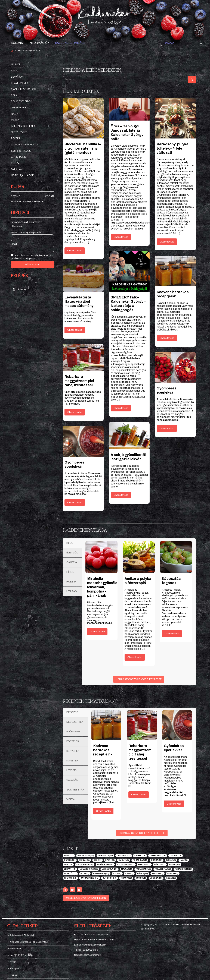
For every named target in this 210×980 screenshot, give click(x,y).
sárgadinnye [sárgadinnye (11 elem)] (89, 878)
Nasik (15, 114)
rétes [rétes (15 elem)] (143, 874)
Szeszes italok (21, 151)
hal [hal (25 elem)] (184, 860)
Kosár (50, 196)
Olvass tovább (75, 251)
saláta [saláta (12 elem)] (157, 874)
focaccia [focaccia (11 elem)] (140, 860)
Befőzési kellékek (23, 126)
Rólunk (17, 43)
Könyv (15, 163)
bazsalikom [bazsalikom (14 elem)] (86, 855)
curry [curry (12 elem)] (70, 860)
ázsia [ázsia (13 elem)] (171, 878)
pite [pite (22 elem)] (85, 874)
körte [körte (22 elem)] (160, 864)
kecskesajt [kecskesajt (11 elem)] (126, 864)
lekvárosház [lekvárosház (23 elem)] (89, 869)
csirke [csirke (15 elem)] (140, 855)
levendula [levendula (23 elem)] (109, 869)
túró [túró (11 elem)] (141, 878)
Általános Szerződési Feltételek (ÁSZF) (30, 942)
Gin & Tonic (19, 157)
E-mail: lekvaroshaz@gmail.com (90, 945)
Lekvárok (17, 77)
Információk (39, 43)
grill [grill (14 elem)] (171, 860)
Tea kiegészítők (21, 101)
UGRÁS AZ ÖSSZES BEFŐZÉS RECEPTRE (142, 833)
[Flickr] (79, 890)
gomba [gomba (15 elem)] (157, 860)
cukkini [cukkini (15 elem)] (176, 855)
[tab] (72, 543)
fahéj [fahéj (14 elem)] (124, 860)
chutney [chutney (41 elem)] (124, 855)
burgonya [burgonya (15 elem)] (105, 855)
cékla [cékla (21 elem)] (84, 860)
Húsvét (16, 64)
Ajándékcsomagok (23, 89)
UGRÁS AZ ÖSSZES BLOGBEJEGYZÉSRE (139, 679)
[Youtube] (72, 890)
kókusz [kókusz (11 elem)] (144, 864)
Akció (15, 70)
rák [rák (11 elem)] (129, 874)
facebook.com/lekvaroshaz (87, 955)
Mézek (15, 120)
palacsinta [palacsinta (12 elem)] (163, 869)
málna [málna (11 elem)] (127, 869)
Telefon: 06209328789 (86, 950)
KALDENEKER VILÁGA (70, 43)
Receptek (15, 969)
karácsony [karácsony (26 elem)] (105, 864)
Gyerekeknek (19, 107)
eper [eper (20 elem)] (110, 860)
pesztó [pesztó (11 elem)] (70, 874)
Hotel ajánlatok (22, 175)
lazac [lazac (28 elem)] (175, 864)
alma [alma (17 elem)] (69, 855)
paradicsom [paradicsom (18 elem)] (183, 869)
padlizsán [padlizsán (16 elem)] (143, 869)
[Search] (201, 43)
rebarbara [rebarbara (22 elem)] (101, 874)
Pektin (15, 138)
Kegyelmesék (19, 83)
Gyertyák (17, 169)
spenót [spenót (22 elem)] (70, 878)
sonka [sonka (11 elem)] (173, 874)
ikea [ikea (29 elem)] (68, 864)
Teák (14, 95)
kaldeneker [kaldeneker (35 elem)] (85, 864)
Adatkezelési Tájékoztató (23, 935)
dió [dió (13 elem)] (98, 860)
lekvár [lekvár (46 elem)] (70, 869)
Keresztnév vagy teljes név (26, 232)
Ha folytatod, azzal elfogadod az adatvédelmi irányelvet (32, 257)
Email (14, 244)
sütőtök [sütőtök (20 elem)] (109, 878)
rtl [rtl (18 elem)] (117, 874)
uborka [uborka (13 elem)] (156, 878)
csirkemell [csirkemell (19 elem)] (158, 855)
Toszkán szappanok (24, 144)
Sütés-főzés (19, 132)
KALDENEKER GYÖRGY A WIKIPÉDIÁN (86, 898)
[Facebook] (65, 890)
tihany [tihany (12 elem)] (126, 878)
